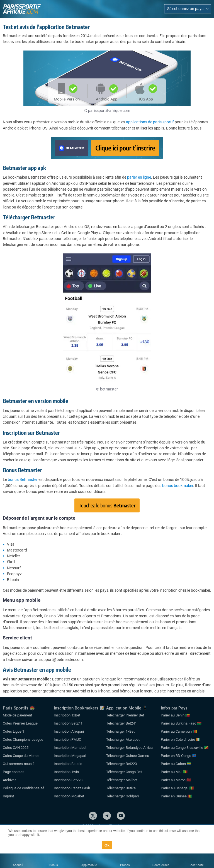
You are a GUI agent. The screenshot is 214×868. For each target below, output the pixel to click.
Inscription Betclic (68, 764)
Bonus (54, 865)
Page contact (13, 772)
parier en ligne (139, 177)
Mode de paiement (17, 715)
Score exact (161, 865)
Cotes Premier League (20, 723)
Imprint (8, 796)
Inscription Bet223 (68, 780)
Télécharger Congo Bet (124, 772)
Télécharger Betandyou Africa (129, 748)
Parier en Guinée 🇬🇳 (176, 796)
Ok (107, 845)
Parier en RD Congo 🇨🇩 (179, 756)
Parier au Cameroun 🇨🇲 (179, 731)
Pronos (125, 865)
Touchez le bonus (107, 505)
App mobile (89, 865)
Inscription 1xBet (67, 715)
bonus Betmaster (23, 479)
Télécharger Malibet (122, 780)
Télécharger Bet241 (121, 723)
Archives (10, 780)
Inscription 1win (66, 772)
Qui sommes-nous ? (19, 764)
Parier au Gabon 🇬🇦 (176, 764)
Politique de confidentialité (24, 788)
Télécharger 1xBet (120, 731)
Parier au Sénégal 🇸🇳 (177, 788)
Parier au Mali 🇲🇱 (174, 772)
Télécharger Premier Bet (125, 715)
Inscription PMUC (67, 739)
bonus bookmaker (178, 486)
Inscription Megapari (70, 756)
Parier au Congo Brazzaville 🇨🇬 (185, 748)
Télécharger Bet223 (121, 764)
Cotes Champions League (23, 739)
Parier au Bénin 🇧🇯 (175, 715)
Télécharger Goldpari (122, 796)
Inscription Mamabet (70, 748)
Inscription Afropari (69, 731)
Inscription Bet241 (68, 723)
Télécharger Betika (121, 788)
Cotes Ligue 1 (14, 731)
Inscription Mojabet (69, 796)
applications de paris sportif (150, 122)
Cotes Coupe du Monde (21, 756)
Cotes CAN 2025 (16, 748)
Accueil (18, 865)
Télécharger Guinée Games (128, 756)
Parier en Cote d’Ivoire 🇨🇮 (181, 739)
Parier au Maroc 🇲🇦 (176, 780)
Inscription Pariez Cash (72, 788)
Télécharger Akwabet (123, 739)
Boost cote (196, 865)
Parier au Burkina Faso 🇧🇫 (181, 723)
